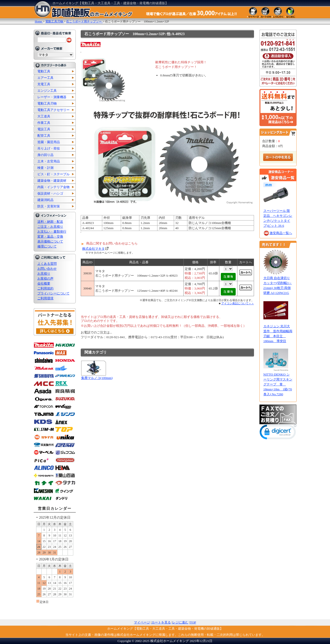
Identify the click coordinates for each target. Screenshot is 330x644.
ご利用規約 (45, 288)
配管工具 (44, 136)
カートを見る (161, 622)
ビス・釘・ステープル (53, 174)
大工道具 (44, 116)
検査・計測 (45, 168)
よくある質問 (47, 264)
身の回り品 (45, 155)
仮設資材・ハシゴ (50, 193)
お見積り (44, 274)
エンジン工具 (47, 91)
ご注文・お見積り (50, 227)
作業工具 (44, 123)
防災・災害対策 (49, 206)
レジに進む (180, 622)
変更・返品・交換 (50, 236)
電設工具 (44, 129)
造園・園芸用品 (49, 142)
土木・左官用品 (49, 161)
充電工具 (44, 84)
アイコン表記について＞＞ (238, 303)
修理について (47, 246)
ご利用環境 (45, 298)
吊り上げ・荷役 (49, 148)
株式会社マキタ (93, 249)
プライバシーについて (53, 293)
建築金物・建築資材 (52, 181)
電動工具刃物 (47, 103)
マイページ (142, 622)
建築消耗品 (45, 200)
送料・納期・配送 (50, 222)
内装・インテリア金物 (53, 187)
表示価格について (50, 241)
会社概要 (44, 283)
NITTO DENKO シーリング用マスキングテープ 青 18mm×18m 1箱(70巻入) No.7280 (278, 384)
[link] (278, 433)
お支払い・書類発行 (52, 232)
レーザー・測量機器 (52, 97)
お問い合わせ (47, 269)
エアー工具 (45, 78)
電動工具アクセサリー (53, 110)
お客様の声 (45, 278)
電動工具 (44, 71)
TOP (193, 622)
